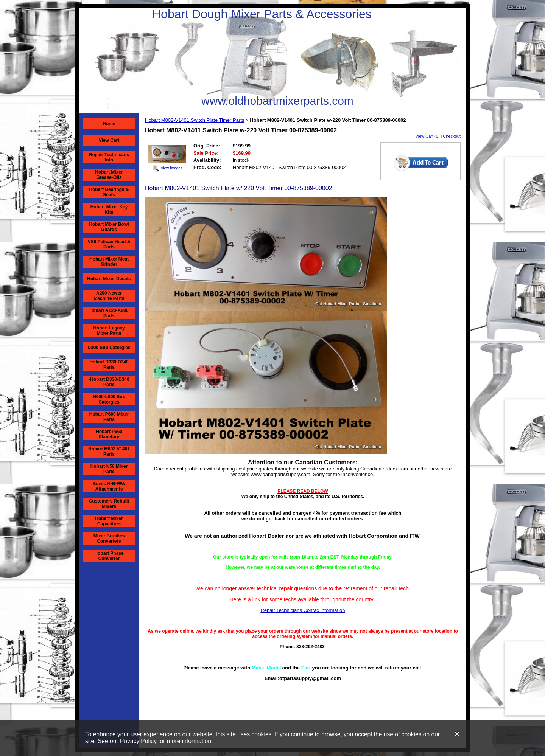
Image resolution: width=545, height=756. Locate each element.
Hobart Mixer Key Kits (109, 210)
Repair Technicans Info (109, 157)
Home (109, 124)
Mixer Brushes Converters (109, 539)
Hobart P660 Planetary (109, 434)
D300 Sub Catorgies (109, 348)
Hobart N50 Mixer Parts (109, 469)
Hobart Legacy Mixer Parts (109, 331)
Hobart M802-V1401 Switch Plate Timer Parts (195, 120)
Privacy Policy (138, 741)
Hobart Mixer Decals (109, 279)
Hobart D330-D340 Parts (109, 365)
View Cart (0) (428, 136)
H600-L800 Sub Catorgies (109, 399)
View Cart (109, 140)
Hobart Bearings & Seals (109, 192)
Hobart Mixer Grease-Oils (109, 175)
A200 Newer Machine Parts (109, 296)
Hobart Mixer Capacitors (109, 521)
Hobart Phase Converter (109, 556)
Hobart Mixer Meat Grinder (109, 262)
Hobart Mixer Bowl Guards (109, 227)
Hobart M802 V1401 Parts (109, 452)
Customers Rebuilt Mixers (109, 504)
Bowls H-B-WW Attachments (109, 486)
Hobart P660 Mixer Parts (109, 417)
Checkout (452, 136)
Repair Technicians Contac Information (303, 610)
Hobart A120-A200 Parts (109, 313)
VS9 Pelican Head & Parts (109, 244)
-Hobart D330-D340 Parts (109, 382)
